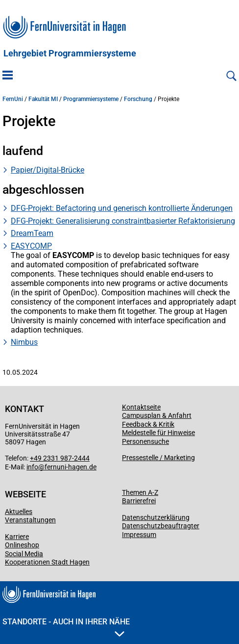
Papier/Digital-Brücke (48, 170)
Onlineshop (22, 545)
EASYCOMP (31, 246)
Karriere (17, 537)
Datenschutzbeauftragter (161, 526)
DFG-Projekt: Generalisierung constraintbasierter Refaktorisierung (123, 221)
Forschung (138, 99)
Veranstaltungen (30, 520)
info (32, 467)
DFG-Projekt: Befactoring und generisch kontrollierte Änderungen (122, 208)
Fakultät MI (43, 99)
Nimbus (24, 342)
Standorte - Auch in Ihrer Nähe (66, 627)
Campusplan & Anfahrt (157, 415)
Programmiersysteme (91, 99)
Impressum (139, 535)
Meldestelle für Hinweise (158, 433)
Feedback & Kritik (148, 424)
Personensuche (145, 441)
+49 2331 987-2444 (60, 458)
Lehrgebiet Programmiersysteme (70, 53)
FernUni (13, 99)
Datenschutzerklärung (156, 517)
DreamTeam (32, 233)
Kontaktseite (141, 407)
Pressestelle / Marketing (158, 458)
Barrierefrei (139, 501)
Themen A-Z (140, 492)
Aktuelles (19, 512)
